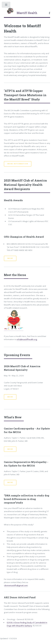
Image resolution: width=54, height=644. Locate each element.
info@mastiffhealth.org (27, 339)
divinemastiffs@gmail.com (16, 585)
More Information (18, 164)
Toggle (6, 5)
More (10, 258)
